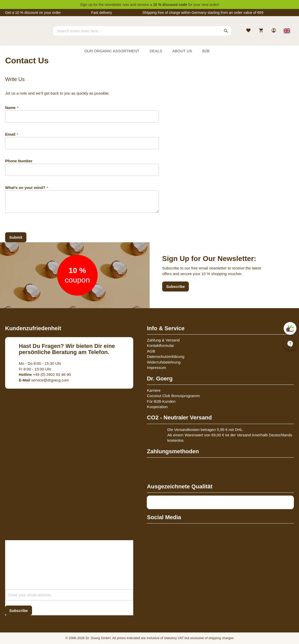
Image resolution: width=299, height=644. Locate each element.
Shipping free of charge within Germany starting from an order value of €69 (203, 13)
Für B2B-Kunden (161, 401)
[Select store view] (287, 31)
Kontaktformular (160, 345)
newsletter (113, 5)
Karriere (154, 390)
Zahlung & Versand (163, 340)
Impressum (156, 368)
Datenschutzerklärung (166, 356)
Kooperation (157, 407)
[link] (274, 31)
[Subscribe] (19, 611)
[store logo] (24, 35)
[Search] (226, 31)
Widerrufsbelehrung (164, 362)
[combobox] (142, 31)
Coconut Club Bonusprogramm (173, 396)
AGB (151, 351)
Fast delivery (102, 13)
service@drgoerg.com (44, 380)
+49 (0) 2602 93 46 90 (45, 374)
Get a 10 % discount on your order (33, 13)
